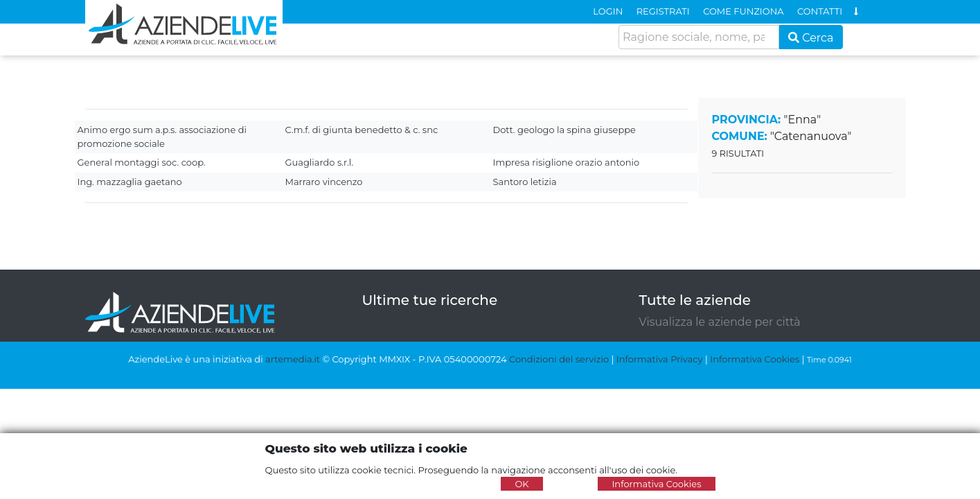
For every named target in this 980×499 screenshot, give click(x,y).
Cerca (811, 38)
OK (522, 484)
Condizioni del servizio (559, 359)
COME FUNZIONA (743, 11)
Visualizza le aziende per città (720, 322)
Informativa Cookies (755, 359)
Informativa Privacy (660, 359)
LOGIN (608, 11)
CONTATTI (820, 11)
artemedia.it (293, 359)
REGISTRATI (663, 11)
